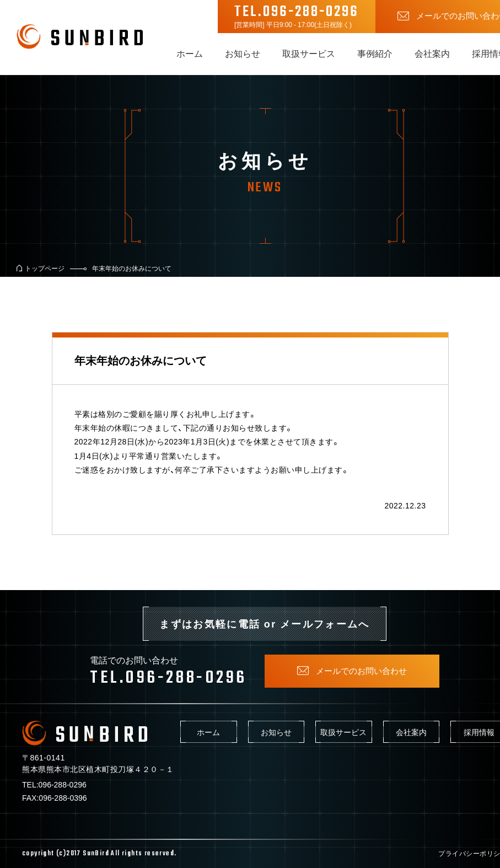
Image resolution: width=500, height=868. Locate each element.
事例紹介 (375, 53)
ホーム (190, 53)
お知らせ (243, 53)
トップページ (45, 268)
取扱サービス (309, 53)
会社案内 (432, 53)
